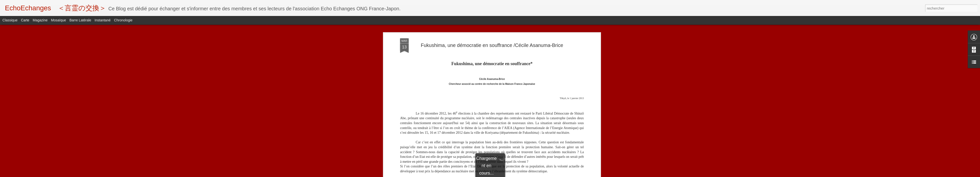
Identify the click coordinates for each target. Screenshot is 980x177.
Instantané (103, 20)
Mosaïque (58, 20)
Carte (25, 20)
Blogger (508, 174)
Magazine (40, 20)
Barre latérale (80, 20)
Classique (10, 20)
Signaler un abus (524, 174)
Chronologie (123, 20)
